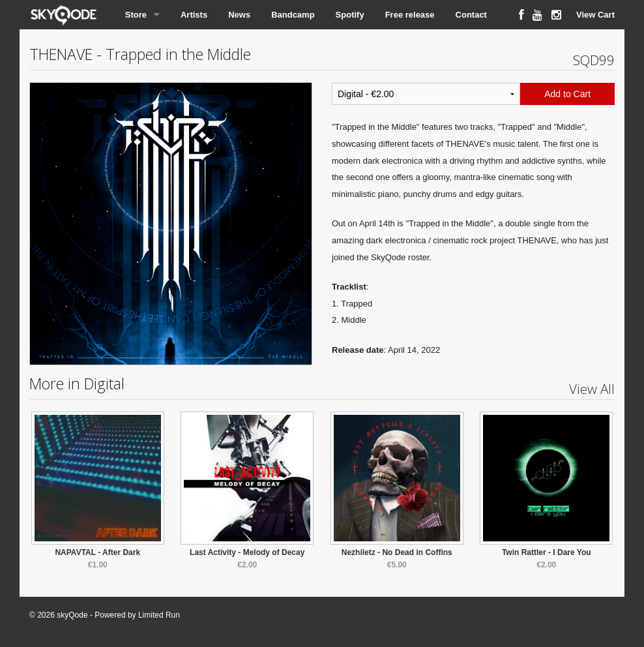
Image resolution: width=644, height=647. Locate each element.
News (239, 15)
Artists (194, 15)
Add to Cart (567, 94)
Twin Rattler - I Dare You (547, 552)
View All (592, 389)
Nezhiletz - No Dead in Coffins (397, 552)
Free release (410, 15)
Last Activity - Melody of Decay (247, 552)
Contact (471, 15)
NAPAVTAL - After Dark (97, 552)
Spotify (350, 15)
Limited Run (159, 615)
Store (136, 15)
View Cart (595, 15)
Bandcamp (293, 15)
